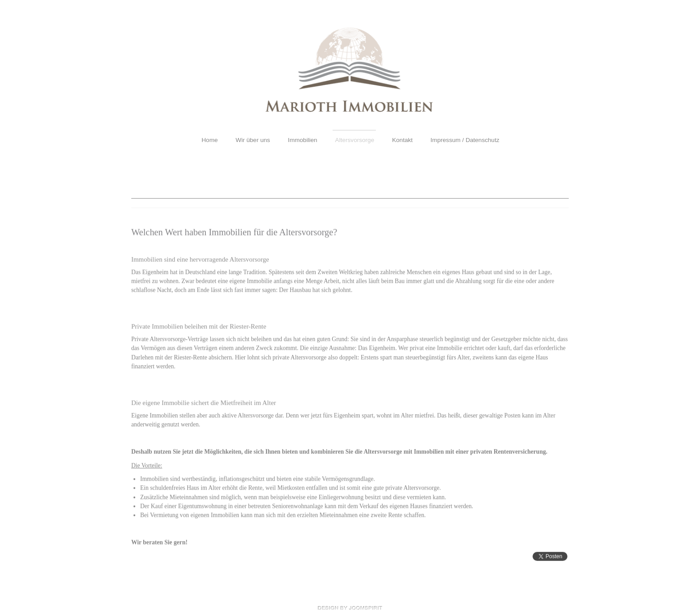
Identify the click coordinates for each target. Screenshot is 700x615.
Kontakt (402, 140)
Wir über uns (253, 140)
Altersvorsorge (355, 140)
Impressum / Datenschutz (465, 140)
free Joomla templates (350, 608)
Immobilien (303, 140)
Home (210, 140)
